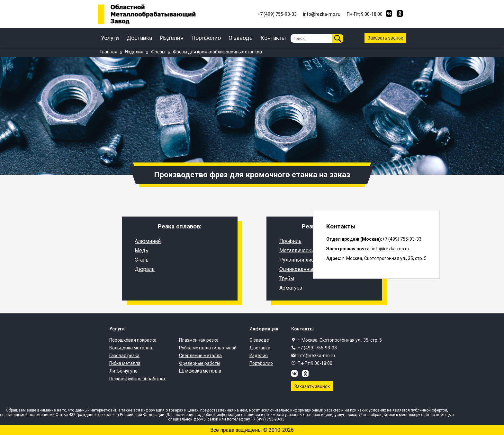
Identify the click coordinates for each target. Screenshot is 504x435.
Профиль (290, 241)
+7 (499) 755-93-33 (317, 348)
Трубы (287, 278)
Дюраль (145, 269)
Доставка (139, 38)
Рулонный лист (298, 260)
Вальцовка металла (131, 348)
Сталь (142, 260)
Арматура (291, 288)
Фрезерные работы (200, 363)
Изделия (172, 38)
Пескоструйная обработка (137, 379)
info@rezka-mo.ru (316, 356)
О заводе (241, 38)
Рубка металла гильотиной (208, 348)
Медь (141, 250)
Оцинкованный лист (304, 269)
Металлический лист (304, 250)
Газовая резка (124, 356)
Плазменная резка (199, 340)
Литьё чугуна (123, 371)
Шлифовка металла (200, 371)
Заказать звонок (385, 38)
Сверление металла (200, 356)
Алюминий (148, 241)
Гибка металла (125, 363)
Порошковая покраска (133, 340)
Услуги (110, 38)
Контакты (273, 38)
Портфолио (206, 38)
